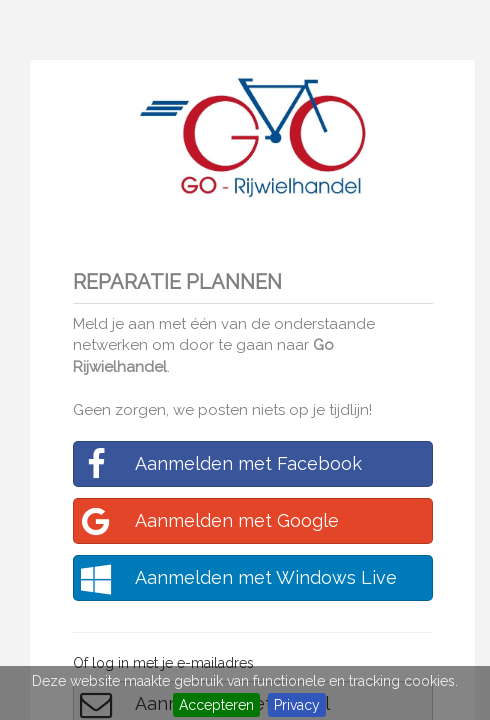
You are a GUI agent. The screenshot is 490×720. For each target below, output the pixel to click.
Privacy (297, 705)
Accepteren (216, 705)
